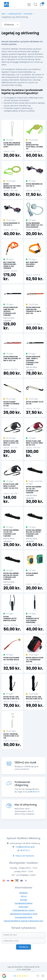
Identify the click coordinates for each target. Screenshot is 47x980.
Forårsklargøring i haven (24, 910)
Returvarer (24, 907)
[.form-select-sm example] (11, 25)
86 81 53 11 (25, 850)
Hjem (4, 14)
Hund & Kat (28, 14)
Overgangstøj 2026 (23, 917)
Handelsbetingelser (24, 903)
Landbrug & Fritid (15, 14)
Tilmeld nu (23, 947)
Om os (23, 896)
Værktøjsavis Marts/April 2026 (24, 914)
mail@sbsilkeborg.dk (25, 847)
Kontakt (24, 900)
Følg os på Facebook (24, 856)
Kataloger (23, 893)
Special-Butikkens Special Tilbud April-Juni (23, 921)
